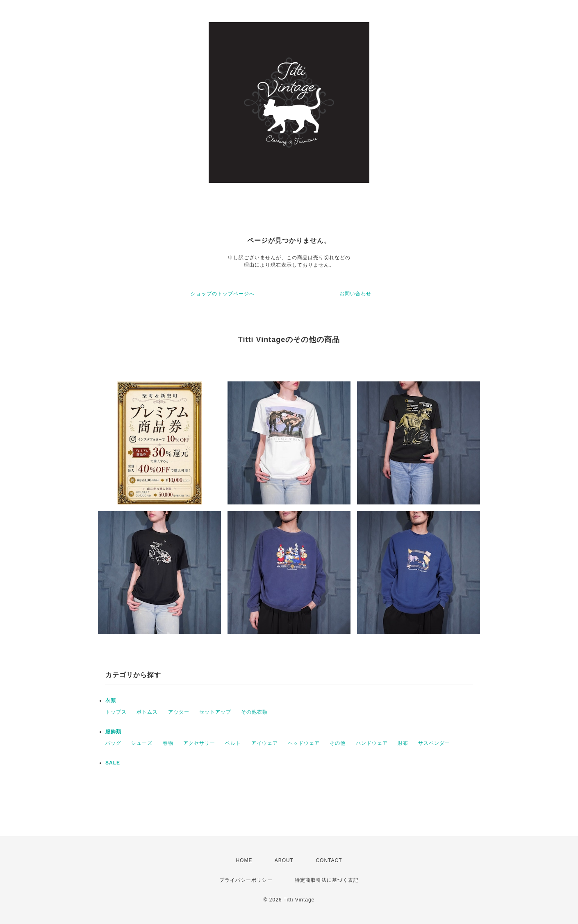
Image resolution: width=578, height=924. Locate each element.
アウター (179, 712)
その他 (338, 743)
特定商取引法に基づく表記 (327, 880)
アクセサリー (199, 743)
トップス (116, 712)
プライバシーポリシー (246, 880)
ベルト (233, 743)
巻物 (168, 743)
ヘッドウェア (304, 743)
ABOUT (284, 860)
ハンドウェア (372, 743)
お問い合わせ (355, 294)
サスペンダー (434, 743)
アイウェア (265, 743)
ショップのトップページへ (223, 294)
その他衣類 (254, 712)
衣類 (111, 700)
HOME (244, 860)
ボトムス (147, 712)
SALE (113, 763)
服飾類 (113, 732)
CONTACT (329, 860)
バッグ (113, 743)
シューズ (142, 743)
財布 (403, 743)
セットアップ (215, 712)
